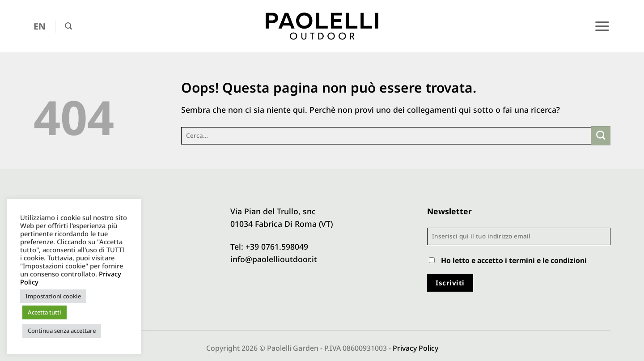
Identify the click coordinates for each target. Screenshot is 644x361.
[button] (68, 26)
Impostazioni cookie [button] (53, 296)
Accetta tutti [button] (44, 312)
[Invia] (601, 136)
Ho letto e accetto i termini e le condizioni (514, 260)
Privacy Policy (415, 348)
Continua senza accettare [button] (62, 331)
